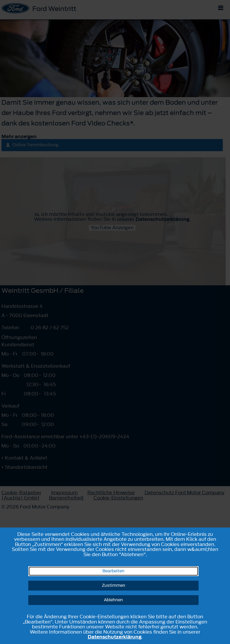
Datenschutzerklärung (115, 637)
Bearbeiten (113, 571)
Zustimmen (114, 585)
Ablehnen (113, 600)
